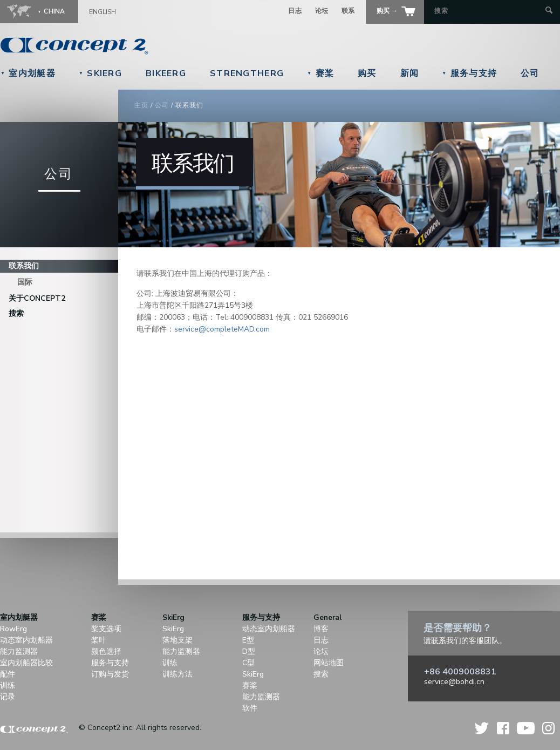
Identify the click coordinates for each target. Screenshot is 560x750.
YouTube (526, 728)
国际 (25, 282)
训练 (8, 685)
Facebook (503, 728)
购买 (367, 73)
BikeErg (166, 73)
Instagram (548, 728)
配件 (8, 674)
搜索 (16, 313)
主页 (141, 105)
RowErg (13, 629)
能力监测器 (19, 651)
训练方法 (177, 674)
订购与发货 (110, 674)
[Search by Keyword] (489, 11)
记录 (8, 697)
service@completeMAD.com (222, 329)
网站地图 (329, 663)
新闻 (410, 73)
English (103, 12)
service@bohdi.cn (454, 682)
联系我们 (24, 266)
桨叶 (99, 640)
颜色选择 (106, 651)
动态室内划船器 (26, 640)
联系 (348, 11)
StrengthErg (247, 73)
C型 (248, 663)
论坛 (322, 11)
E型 (248, 640)
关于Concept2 (37, 298)
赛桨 (320, 73)
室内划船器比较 (26, 663)
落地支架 (177, 640)
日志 (295, 11)
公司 (530, 73)
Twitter (482, 728)
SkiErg (100, 73)
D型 (249, 651)
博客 (321, 629)
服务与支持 (469, 73)
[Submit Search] (549, 11)
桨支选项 (106, 629)
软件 (250, 708)
